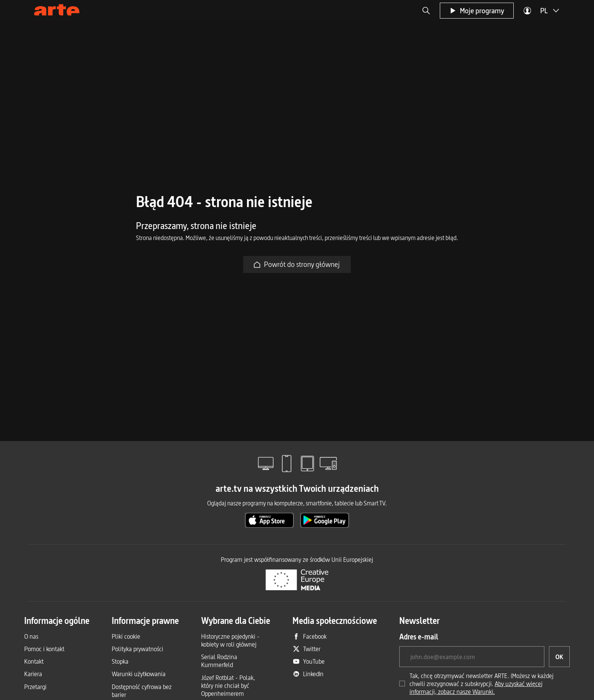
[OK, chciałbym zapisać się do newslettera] (559, 657)
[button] (426, 11)
